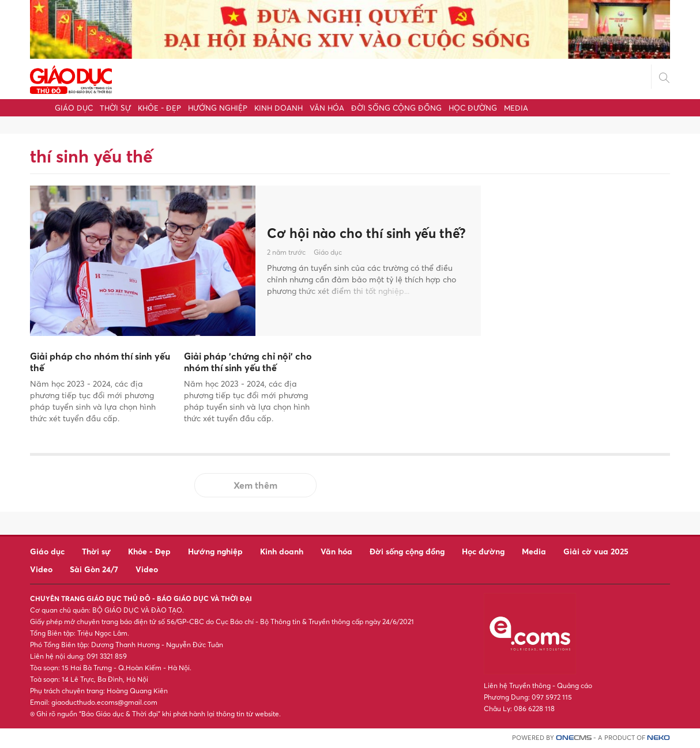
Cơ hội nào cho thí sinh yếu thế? (354, 233)
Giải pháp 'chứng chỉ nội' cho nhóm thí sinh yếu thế (248, 362)
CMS (574, 738)
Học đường (473, 108)
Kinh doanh (279, 108)
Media (516, 108)
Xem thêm (255, 485)
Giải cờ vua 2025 (596, 551)
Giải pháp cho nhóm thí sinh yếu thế (100, 362)
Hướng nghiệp (218, 108)
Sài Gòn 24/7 (94, 569)
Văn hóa (327, 108)
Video (41, 569)
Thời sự (115, 108)
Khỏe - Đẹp (159, 108)
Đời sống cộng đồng (396, 108)
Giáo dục (74, 108)
